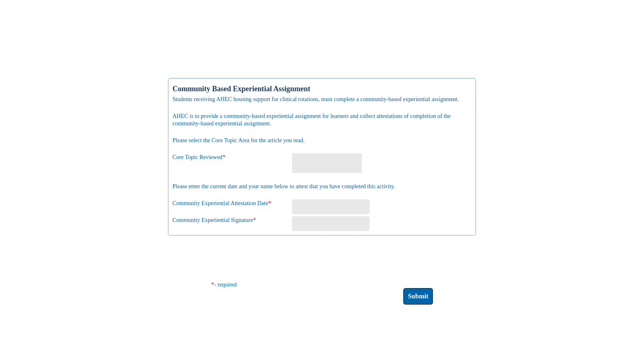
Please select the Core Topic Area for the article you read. (239, 140)
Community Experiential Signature (213, 220)
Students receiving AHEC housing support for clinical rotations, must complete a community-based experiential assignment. (316, 99)
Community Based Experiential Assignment (241, 89)
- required (226, 285)
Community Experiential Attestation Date (220, 203)
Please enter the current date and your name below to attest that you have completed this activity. (284, 186)
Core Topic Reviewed (198, 157)
